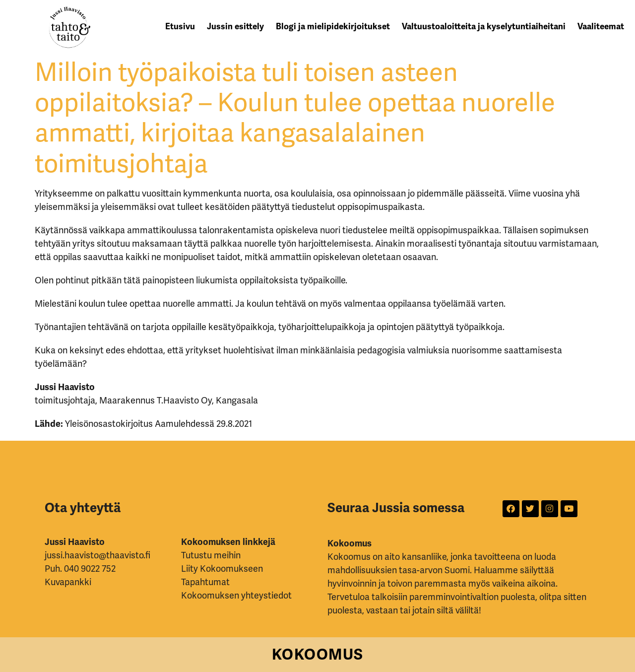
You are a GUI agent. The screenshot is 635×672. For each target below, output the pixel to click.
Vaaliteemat (601, 27)
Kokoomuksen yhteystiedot (236, 596)
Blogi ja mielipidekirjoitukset (333, 27)
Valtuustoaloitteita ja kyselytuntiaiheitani (484, 27)
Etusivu (180, 27)
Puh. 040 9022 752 (80, 569)
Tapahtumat (205, 582)
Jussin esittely (235, 27)
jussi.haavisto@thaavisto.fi (97, 555)
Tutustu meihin (211, 555)
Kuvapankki (68, 582)
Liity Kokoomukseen (222, 569)
